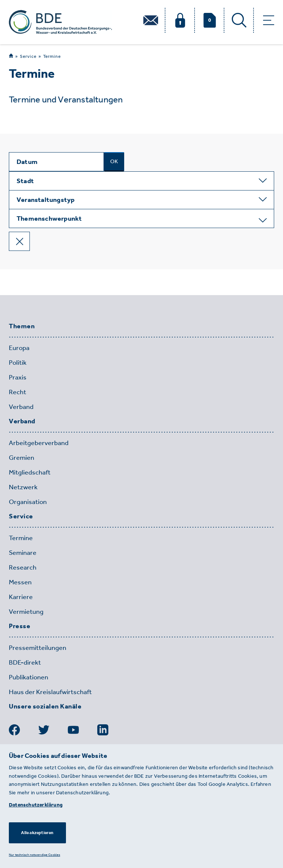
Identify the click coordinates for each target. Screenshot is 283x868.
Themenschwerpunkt (49, 218)
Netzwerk (23, 487)
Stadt (25, 181)
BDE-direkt (25, 662)
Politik (18, 363)
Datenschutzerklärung (36, 805)
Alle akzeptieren (37, 833)
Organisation (28, 502)
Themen (22, 326)
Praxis (18, 377)
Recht (18, 392)
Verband (21, 407)
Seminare (23, 553)
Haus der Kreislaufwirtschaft (50, 692)
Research (23, 567)
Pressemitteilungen (38, 648)
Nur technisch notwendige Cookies (34, 855)
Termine (52, 56)
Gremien (22, 458)
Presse (20, 626)
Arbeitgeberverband (39, 443)
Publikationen (29, 677)
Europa (19, 348)
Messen (20, 582)
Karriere (21, 597)
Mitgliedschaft (30, 472)
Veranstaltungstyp (46, 200)
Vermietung (26, 612)
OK (114, 161)
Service (28, 56)
